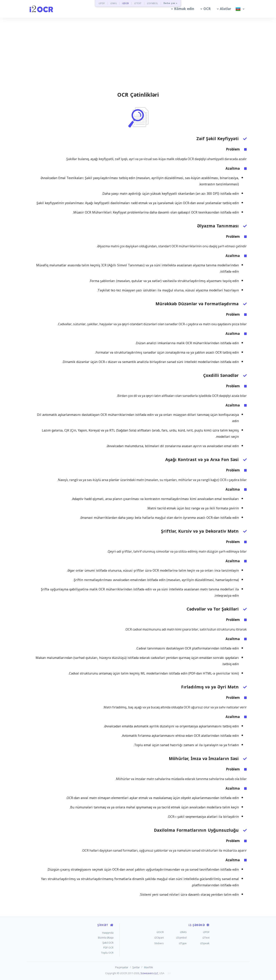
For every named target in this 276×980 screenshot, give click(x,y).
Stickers (159, 943)
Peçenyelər (122, 967)
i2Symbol (181, 938)
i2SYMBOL (153, 3)
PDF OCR (108, 948)
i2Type (183, 943)
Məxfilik (148, 967)
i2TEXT (138, 3)
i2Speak (205, 943)
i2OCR (125, 3)
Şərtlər (136, 967)
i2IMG (114, 3)
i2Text (206, 938)
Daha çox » (170, 3)
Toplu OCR (107, 953)
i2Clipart (159, 938)
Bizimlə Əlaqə (106, 938)
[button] (182, 9)
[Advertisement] (138, 59)
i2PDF (102, 3)
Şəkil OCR (108, 943)
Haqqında (108, 933)
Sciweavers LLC (149, 973)
